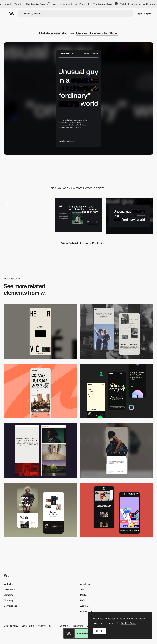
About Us (85, 606)
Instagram (78, 626)
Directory (9, 600)
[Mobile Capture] (40, 510)
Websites (9, 584)
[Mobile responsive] (40, 451)
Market (84, 595)
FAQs (83, 600)
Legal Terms (28, 626)
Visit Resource (84, 633)
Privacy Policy (44, 626)
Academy (85, 584)
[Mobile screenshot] (117, 331)
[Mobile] (40, 331)
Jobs (83, 589)
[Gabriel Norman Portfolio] (78, 215)
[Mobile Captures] (117, 510)
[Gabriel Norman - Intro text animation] (28, 215)
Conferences (11, 606)
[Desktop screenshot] (129, 216)
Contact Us (86, 611)
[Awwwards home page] (69, 633)
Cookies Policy (11, 626)
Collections (10, 589)
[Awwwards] (12, 14)
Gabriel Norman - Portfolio (97, 33)
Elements (9, 595)
